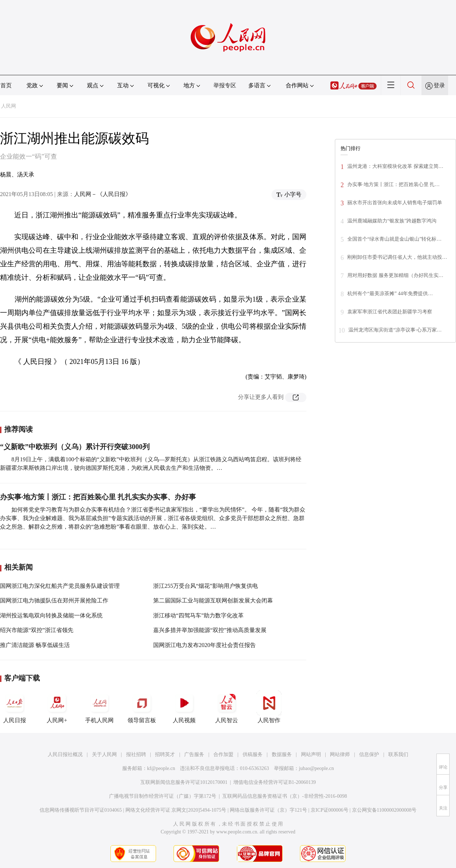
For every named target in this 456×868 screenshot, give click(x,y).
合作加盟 (223, 754)
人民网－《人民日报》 (103, 194)
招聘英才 (165, 754)
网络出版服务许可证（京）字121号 (268, 810)
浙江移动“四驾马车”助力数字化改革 (198, 615)
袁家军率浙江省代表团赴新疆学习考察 (390, 312)
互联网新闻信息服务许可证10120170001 (184, 782)
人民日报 (15, 707)
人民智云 (227, 707)
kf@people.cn (161, 768)
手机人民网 (99, 707)
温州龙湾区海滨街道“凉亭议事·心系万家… (395, 330)
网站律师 (340, 754)
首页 (6, 85)
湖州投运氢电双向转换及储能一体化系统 (51, 615)
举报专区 (225, 85)
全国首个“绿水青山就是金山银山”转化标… (394, 239)
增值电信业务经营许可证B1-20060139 (274, 782)
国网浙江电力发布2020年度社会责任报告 (204, 645)
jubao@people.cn (316, 768)
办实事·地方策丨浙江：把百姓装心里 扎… (393, 184)
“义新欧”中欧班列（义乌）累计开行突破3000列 (75, 447)
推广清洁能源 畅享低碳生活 (35, 645)
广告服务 (194, 754)
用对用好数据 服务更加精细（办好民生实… (395, 275)
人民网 (9, 106)
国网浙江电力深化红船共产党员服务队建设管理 (60, 586)
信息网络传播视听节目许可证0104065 (81, 810)
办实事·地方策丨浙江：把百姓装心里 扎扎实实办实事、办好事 (98, 497)
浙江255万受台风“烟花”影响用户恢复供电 (206, 586)
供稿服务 (253, 754)
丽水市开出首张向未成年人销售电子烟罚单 (395, 203)
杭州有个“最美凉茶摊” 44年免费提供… (390, 294)
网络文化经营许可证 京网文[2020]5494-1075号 (176, 810)
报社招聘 (136, 754)
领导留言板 (142, 707)
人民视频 (184, 707)
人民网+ (57, 707)
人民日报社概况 (65, 754)
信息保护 (369, 754)
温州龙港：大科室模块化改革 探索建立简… (395, 166)
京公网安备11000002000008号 (384, 810)
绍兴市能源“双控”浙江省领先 (37, 630)
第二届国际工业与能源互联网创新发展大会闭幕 (213, 600)
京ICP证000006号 (330, 810)
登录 (439, 85)
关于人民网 (104, 754)
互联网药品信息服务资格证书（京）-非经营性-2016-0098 (285, 796)
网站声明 (311, 754)
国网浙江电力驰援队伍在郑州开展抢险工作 (54, 600)
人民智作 (269, 707)
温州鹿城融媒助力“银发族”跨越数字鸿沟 (392, 221)
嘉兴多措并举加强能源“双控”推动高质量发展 (210, 630)
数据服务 (282, 754)
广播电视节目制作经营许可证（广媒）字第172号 (163, 796)
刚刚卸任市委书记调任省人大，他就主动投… (397, 257)
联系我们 (398, 754)
